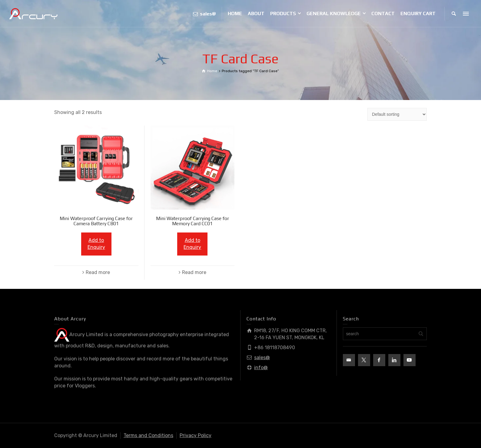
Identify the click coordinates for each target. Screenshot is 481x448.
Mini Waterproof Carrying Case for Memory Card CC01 (192, 221)
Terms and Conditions (148, 435)
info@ (261, 368)
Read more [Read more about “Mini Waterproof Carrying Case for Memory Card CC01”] (194, 272)
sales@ (262, 358)
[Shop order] (397, 114)
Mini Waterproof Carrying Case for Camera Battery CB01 (96, 221)
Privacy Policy (196, 435)
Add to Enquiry (96, 244)
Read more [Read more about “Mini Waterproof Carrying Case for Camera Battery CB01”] (98, 272)
